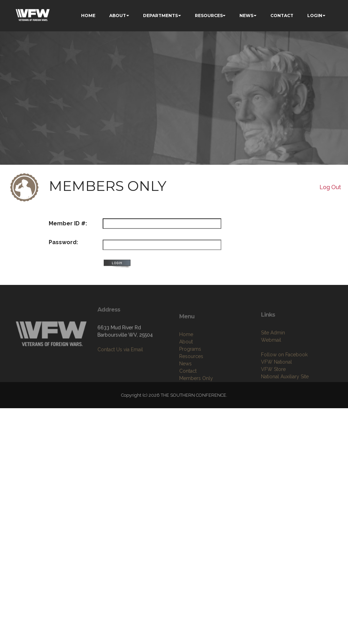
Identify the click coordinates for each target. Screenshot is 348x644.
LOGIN (315, 15)
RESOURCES (209, 15)
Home (186, 354)
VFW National (276, 379)
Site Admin (273, 350)
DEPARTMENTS (160, 15)
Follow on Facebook (284, 372)
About (186, 361)
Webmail (271, 357)
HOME (88, 15)
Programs (190, 368)
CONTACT (282, 15)
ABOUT (118, 15)
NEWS (246, 15)
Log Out (330, 187)
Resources (191, 375)
